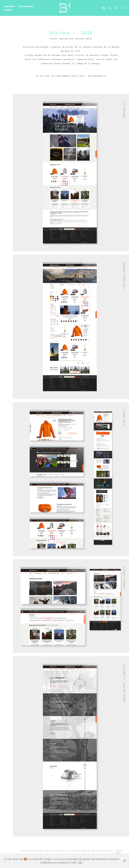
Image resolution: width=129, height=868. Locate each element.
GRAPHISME (9, 6)
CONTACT (8, 10)
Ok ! (80, 862)
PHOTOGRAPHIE (26, 6)
